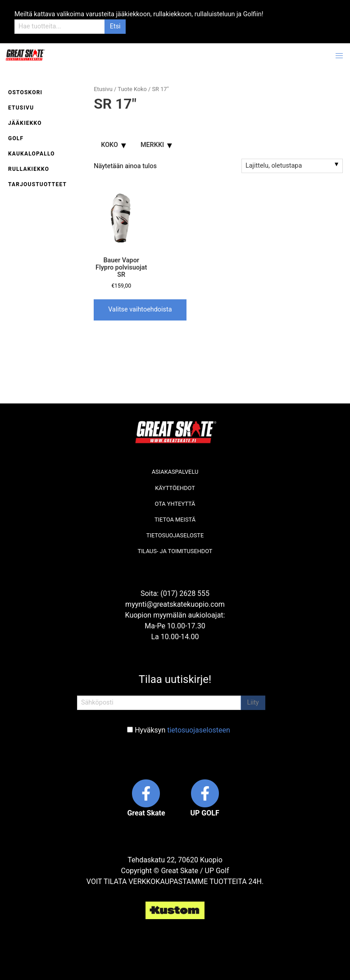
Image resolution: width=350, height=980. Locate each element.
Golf (16, 138)
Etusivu (21, 108)
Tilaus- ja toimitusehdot (175, 551)
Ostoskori (25, 92)
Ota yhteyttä (175, 504)
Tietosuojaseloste (175, 535)
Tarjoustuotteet (37, 184)
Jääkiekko (25, 123)
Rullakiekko (29, 169)
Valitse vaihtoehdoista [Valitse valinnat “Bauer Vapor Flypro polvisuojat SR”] (140, 309)
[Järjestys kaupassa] (292, 166)
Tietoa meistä (175, 520)
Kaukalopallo (32, 154)
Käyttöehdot (175, 488)
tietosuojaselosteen (199, 730)
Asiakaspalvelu (175, 472)
